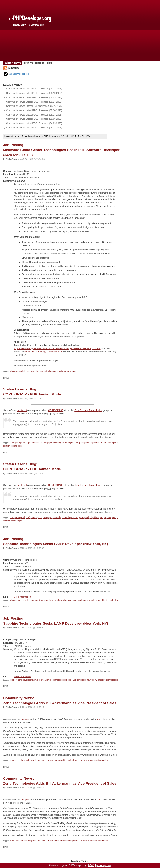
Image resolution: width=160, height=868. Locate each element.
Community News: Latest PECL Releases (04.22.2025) (34, 128)
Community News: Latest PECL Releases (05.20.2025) (34, 110)
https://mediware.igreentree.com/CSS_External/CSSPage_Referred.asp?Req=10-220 (57, 348)
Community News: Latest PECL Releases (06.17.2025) (34, 89)
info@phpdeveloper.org (100, 865)
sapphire (47, 600)
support (39, 443)
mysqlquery (48, 443)
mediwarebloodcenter (36, 371)
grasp (17, 443)
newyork (36, 600)
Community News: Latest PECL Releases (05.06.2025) (34, 119)
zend (12, 760)
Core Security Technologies (88, 410)
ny (42, 600)
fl (25, 371)
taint (33, 443)
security (58, 443)
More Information (22, 597)
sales (43, 760)
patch (23, 443)
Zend (100, 719)
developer (72, 371)
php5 (28, 443)
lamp (20, 600)
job (11, 371)
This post (25, 719)
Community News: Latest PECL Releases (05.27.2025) (34, 102)
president (36, 760)
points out (22, 410)
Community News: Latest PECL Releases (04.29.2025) (34, 123)
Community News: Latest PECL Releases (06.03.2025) (34, 97)
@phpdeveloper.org (16, 74)
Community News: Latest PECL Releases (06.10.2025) (34, 93)
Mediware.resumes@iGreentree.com (43, 352)
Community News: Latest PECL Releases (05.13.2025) (34, 115)
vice (29, 760)
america (55, 760)
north (48, 760)
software (62, 371)
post (15, 600)
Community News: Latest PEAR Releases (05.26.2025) (34, 106)
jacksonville (18, 371)
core (12, 443)
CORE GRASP (56, 410)
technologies (52, 371)
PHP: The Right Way (82, 136)
